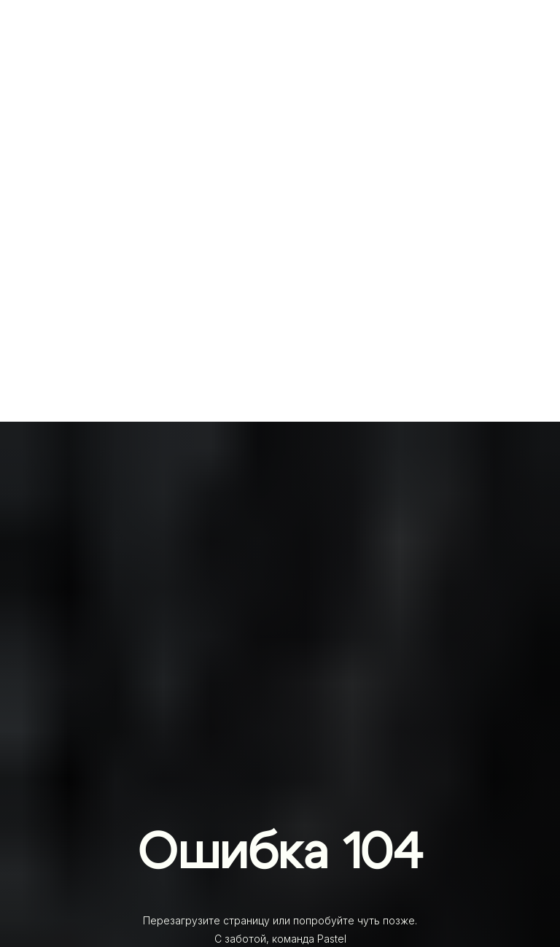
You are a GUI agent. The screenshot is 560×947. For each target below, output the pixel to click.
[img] (280, 69)
